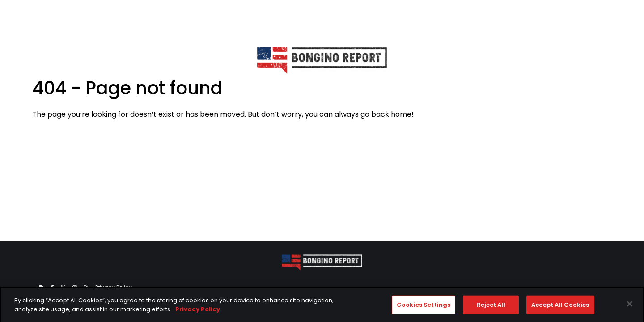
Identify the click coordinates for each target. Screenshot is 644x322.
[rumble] (41, 287)
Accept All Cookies (560, 307)
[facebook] (52, 287)
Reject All (491, 307)
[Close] (630, 306)
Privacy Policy (114, 287)
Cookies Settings (424, 307)
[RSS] (87, 287)
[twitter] (63, 287)
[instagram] (75, 287)
